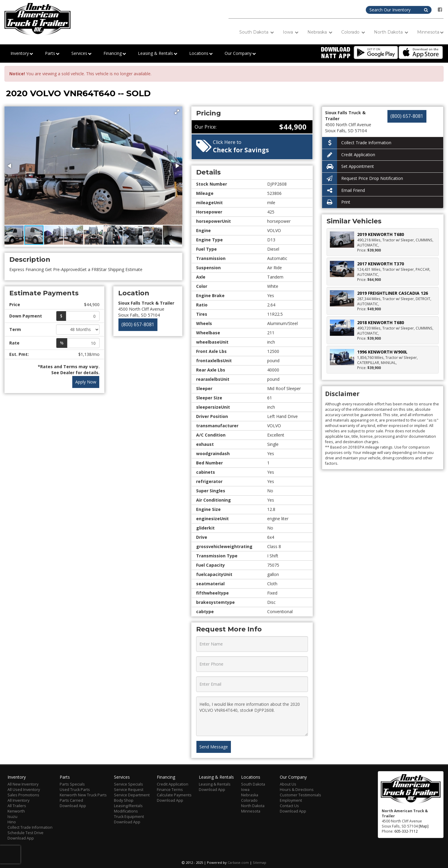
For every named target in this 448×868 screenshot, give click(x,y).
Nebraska (320, 32)
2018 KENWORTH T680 (381, 322)
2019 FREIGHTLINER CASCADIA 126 (393, 293)
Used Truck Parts (75, 790)
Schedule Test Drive (25, 833)
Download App (21, 838)
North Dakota (391, 32)
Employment (291, 800)
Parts (52, 54)
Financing (115, 54)
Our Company (240, 54)
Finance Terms (170, 790)
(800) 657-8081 (138, 325)
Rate (14, 343)
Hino (12, 822)
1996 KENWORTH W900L (382, 352)
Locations (201, 54)
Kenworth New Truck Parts (83, 795)
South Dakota (257, 32)
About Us (288, 784)
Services (81, 54)
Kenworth (16, 811)
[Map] (424, 826)
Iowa (291, 32)
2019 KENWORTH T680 (381, 234)
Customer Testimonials (300, 795)
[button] (177, 112)
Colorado (353, 32)
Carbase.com (238, 862)
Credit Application (349, 155)
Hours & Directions (297, 790)
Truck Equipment (129, 817)
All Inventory (18, 800)
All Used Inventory (24, 790)
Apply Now (86, 382)
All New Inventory (23, 784)
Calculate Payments (174, 795)
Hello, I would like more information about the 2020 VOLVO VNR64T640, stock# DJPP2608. (252, 716)
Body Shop (124, 800)
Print (336, 202)
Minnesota (430, 32)
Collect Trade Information (357, 143)
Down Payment (26, 316)
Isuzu (12, 817)
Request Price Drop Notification (363, 179)
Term (15, 329)
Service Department (132, 795)
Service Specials (128, 784)
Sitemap (260, 862)
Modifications (126, 811)
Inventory (22, 54)
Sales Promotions (23, 795)
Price (15, 304)
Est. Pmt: (19, 354)
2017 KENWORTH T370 (381, 264)
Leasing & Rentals (158, 54)
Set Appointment (348, 167)
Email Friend (343, 191)
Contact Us (289, 806)
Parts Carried (71, 800)
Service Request (129, 790)
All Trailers (17, 806)
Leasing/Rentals (128, 806)
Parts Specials (72, 784)
